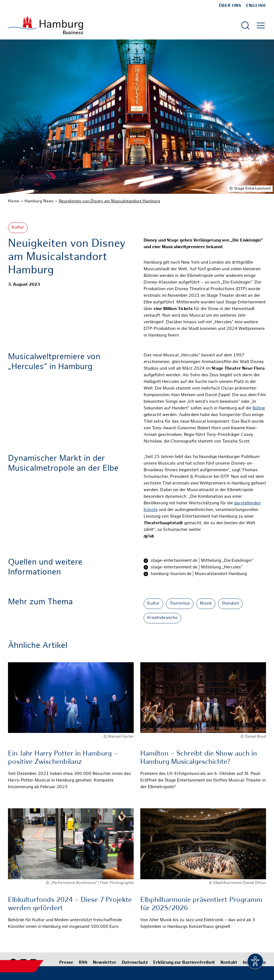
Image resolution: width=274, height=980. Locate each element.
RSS (83, 963)
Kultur (18, 228)
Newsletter (105, 963)
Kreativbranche (162, 618)
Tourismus (180, 604)
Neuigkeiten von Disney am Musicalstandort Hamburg (109, 201)
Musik (206, 604)
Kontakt (229, 963)
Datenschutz (135, 963)
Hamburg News (39, 201)
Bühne (259, 408)
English (256, 6)
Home (14, 201)
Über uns (230, 6)
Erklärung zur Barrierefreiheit (184, 963)
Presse (66, 963)
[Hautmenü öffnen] (261, 25)
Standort (230, 604)
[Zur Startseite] (46, 25)
